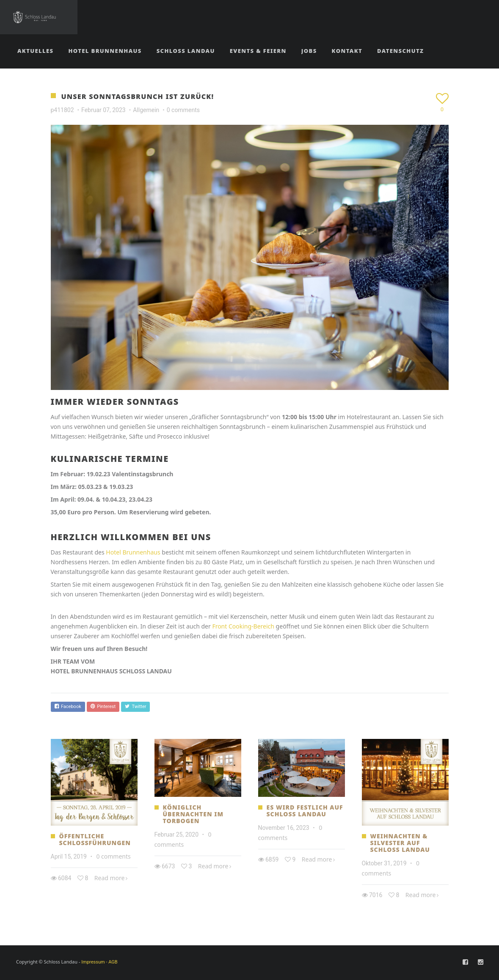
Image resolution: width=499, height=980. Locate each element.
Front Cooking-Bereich (243, 626)
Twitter (135, 707)
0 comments (183, 110)
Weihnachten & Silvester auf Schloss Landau (400, 843)
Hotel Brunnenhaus (133, 552)
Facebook (68, 707)
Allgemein (146, 110)
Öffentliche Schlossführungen (95, 839)
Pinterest (103, 707)
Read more (110, 878)
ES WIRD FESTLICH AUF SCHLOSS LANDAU (305, 811)
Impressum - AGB (99, 962)
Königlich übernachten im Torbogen (193, 814)
